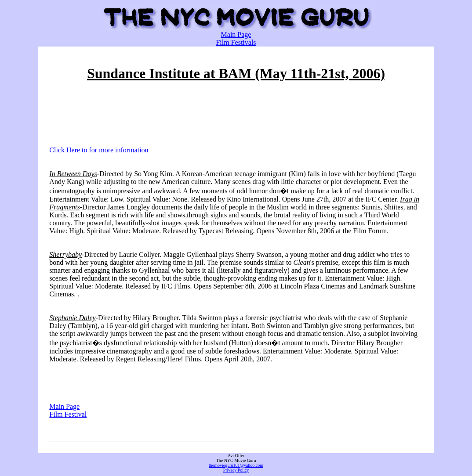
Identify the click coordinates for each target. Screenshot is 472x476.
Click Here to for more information (99, 150)
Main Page (236, 34)
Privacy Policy (236, 470)
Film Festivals (236, 42)
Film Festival (68, 414)
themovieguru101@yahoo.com (236, 465)
